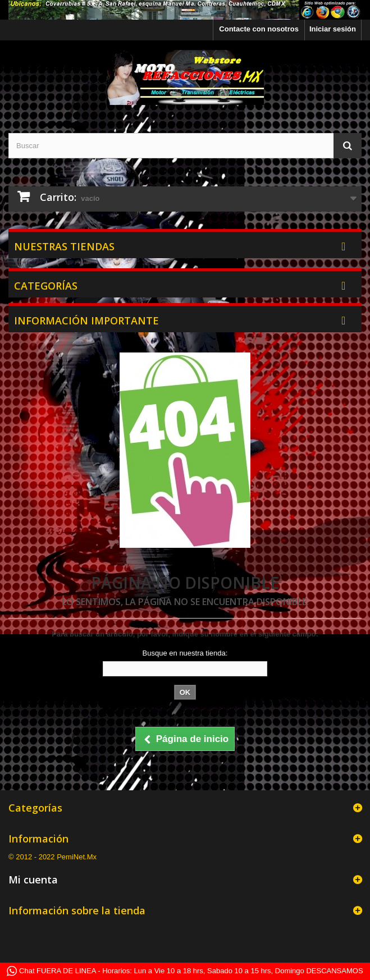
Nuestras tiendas (64, 246)
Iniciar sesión (333, 29)
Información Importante (86, 320)
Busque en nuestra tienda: (185, 653)
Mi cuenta (33, 880)
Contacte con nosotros (259, 29)
